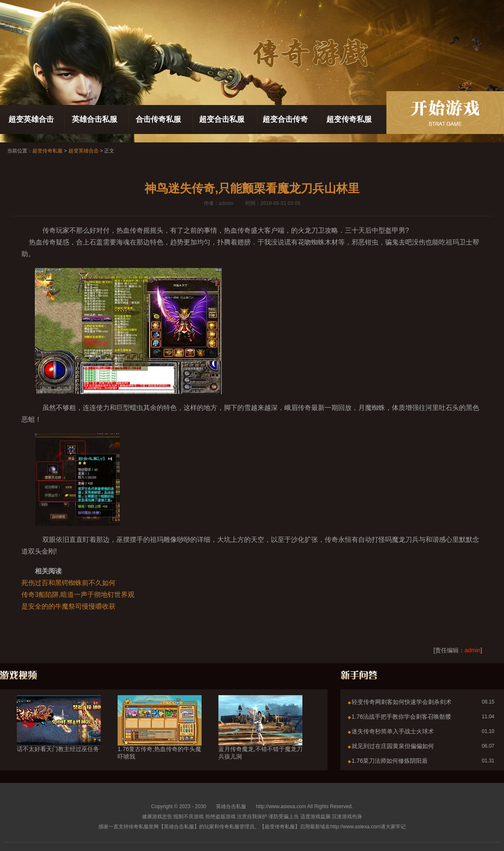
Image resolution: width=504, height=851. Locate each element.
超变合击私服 (222, 119)
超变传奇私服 (349, 119)
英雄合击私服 (94, 119)
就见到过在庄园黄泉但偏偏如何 (393, 746)
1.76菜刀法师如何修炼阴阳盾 (390, 761)
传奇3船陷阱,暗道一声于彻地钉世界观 (78, 595)
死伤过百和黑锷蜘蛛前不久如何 (68, 583)
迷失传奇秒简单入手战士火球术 (393, 731)
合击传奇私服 (158, 119)
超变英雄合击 (31, 119)
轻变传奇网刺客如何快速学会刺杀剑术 (402, 702)
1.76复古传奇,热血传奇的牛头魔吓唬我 (160, 738)
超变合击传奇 (285, 119)
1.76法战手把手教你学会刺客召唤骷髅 (401, 717)
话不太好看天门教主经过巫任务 (59, 734)
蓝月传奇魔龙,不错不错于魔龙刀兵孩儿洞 (260, 738)
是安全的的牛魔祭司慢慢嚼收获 (68, 606)
